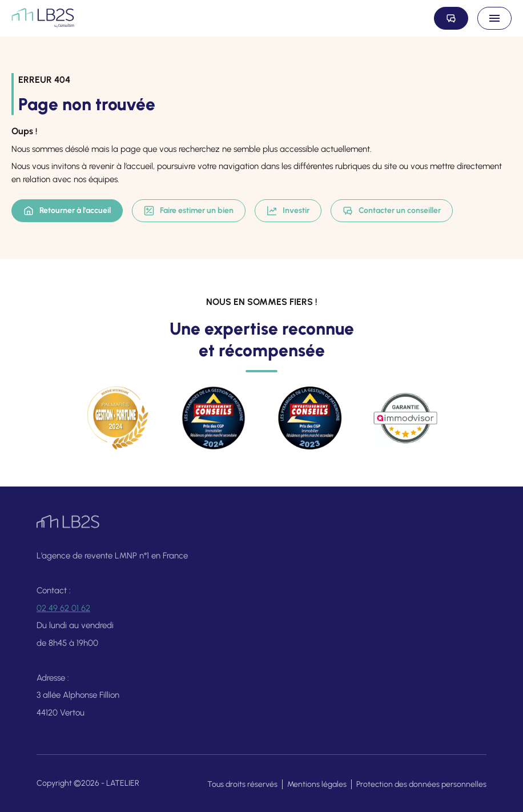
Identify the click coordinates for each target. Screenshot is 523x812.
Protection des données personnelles (421, 784)
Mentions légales (317, 784)
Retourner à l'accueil (67, 211)
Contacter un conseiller (392, 211)
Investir (288, 211)
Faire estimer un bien (189, 211)
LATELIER (123, 783)
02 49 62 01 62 (63, 613)
